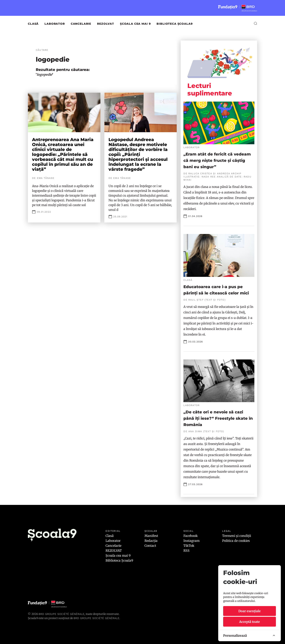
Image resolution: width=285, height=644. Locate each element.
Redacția (151, 541)
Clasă (33, 24)
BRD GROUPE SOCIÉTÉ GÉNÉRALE (96, 618)
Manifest (151, 536)
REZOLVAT (106, 24)
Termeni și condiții (237, 536)
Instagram (192, 541)
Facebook (191, 536)
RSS (186, 551)
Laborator (55, 24)
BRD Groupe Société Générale (61, 614)
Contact (150, 546)
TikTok (189, 546)
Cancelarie (81, 24)
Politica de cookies (236, 541)
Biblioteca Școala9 (175, 24)
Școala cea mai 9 (135, 24)
